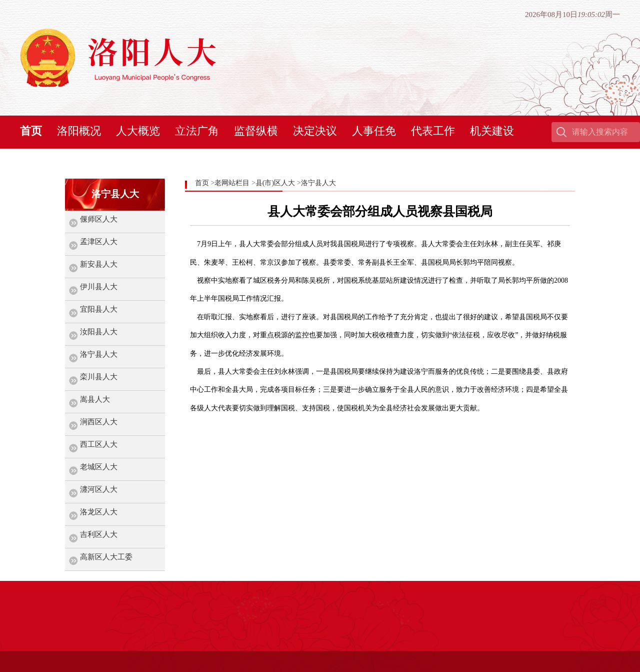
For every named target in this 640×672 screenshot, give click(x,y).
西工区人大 (99, 444)
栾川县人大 (99, 377)
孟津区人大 (99, 242)
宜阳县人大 (99, 309)
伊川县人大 (99, 287)
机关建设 (492, 131)
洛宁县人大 (99, 354)
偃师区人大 (99, 219)
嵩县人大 (95, 399)
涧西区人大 (99, 422)
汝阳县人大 (99, 332)
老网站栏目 (232, 183)
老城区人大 (99, 467)
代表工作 (433, 131)
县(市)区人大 (275, 183)
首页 (31, 131)
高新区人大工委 (106, 557)
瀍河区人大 (99, 489)
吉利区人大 (99, 534)
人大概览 (138, 131)
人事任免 (374, 131)
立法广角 (197, 131)
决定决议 (315, 131)
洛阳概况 (79, 131)
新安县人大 (99, 264)
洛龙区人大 (99, 512)
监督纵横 (256, 131)
